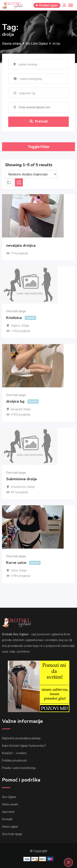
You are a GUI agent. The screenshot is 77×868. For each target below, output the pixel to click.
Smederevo (18, 487)
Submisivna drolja (21, 479)
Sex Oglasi (9, 797)
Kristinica (14, 318)
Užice (14, 570)
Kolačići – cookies (14, 753)
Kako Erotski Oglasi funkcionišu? (24, 746)
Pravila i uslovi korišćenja (19, 768)
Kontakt (7, 819)
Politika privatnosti (14, 761)
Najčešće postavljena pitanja (21, 738)
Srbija (25, 326)
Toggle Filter (39, 147)
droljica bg (15, 401)
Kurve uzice (16, 563)
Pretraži (39, 121)
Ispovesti (8, 812)
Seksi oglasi (10, 827)
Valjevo (16, 326)
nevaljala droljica (21, 245)
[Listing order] (31, 174)
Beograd (16, 409)
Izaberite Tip (27, 93)
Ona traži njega (16, 311)
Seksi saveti (10, 804)
